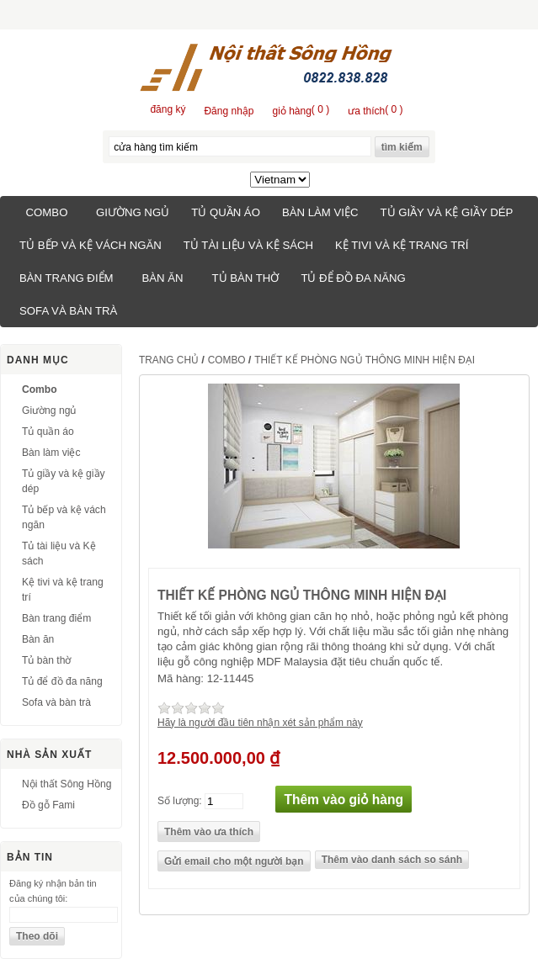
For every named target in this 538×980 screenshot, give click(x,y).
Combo (47, 212)
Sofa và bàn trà (68, 311)
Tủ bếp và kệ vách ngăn (91, 245)
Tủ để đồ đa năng (353, 278)
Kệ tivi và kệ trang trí (402, 245)
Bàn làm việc (320, 212)
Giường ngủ (133, 212)
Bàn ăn (162, 278)
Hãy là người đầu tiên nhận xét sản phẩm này (260, 723)
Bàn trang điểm (67, 278)
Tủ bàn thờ (246, 278)
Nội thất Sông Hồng (67, 784)
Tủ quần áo (226, 212)
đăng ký (168, 109)
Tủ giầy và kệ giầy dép (446, 212)
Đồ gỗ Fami (48, 805)
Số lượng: (180, 800)
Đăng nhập (229, 111)
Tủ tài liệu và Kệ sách (248, 245)
